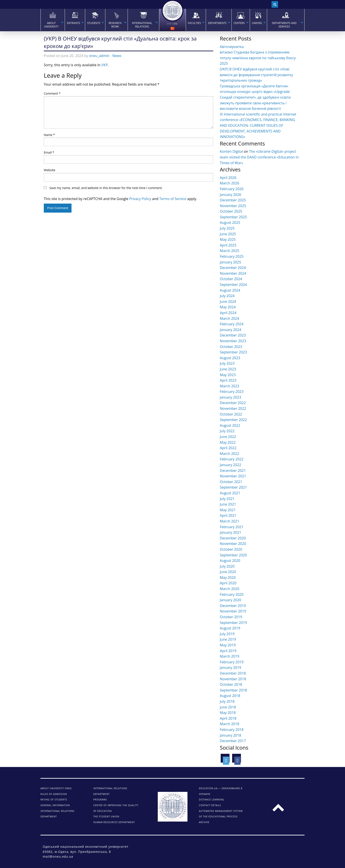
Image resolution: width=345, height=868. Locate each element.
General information (55, 805)
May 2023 (228, 375)
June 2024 (228, 302)
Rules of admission (54, 794)
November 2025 (233, 206)
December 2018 (233, 673)
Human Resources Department (114, 822)
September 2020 (233, 555)
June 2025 (228, 234)
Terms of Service (173, 199)
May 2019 (228, 645)
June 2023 (228, 369)
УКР (105, 65)
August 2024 (230, 290)
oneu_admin (99, 56)
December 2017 (233, 741)
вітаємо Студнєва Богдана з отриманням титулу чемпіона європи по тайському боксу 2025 (258, 58)
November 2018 (233, 679)
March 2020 (229, 589)
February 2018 (232, 730)
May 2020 (228, 577)
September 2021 (233, 487)
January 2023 (230, 397)
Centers (239, 23)
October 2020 (231, 549)
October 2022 (231, 414)
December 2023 (233, 335)
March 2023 (229, 386)
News (117, 56)
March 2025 (229, 251)
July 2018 (227, 701)
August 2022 (230, 425)
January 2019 (230, 668)
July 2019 (227, 634)
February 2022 (232, 459)
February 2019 (232, 662)
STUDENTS (94, 23)
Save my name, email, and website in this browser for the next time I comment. (106, 188)
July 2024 (227, 296)
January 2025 (230, 262)
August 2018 (230, 696)
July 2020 (227, 566)
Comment (52, 93)
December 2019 (233, 606)
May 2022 (228, 442)
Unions (257, 23)
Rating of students (54, 800)
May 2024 (228, 307)
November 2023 (233, 341)
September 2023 (233, 352)
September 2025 (233, 217)
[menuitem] (53, 20)
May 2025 (228, 239)
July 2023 (227, 363)
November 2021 (233, 476)
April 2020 (228, 583)
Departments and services (284, 25)
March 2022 (229, 454)
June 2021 (228, 504)
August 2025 (230, 223)
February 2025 (232, 256)
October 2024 (231, 279)
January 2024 (230, 330)
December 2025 (233, 200)
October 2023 (231, 347)
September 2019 (233, 623)
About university (51, 25)
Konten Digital (231, 151)
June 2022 (228, 437)
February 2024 (232, 324)
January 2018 (230, 735)
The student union (106, 817)
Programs (100, 800)
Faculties (195, 23)
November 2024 (233, 273)
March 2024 (229, 318)
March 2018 (229, 724)
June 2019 (228, 639)
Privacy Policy (140, 199)
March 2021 (229, 521)
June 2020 (228, 572)
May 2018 (228, 713)
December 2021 (233, 471)
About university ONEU (56, 788)
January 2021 (230, 532)
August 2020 (230, 561)
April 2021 (228, 515)
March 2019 (229, 656)
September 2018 (233, 690)
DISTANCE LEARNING (212, 800)
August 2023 (230, 358)
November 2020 (233, 544)
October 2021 (231, 482)
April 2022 (228, 448)
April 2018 (228, 718)
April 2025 (228, 245)
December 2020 (233, 538)
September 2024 (233, 285)
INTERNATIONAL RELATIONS (142, 25)
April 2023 (228, 380)
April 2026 (228, 178)
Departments (217, 23)
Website (50, 170)
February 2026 (232, 189)
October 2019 (231, 617)
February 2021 (232, 527)
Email (49, 152)
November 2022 (233, 408)
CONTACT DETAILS (210, 805)
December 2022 (233, 403)
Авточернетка (232, 47)
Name (49, 135)
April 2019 (228, 651)
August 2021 (230, 493)
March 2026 (229, 183)
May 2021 (228, 510)
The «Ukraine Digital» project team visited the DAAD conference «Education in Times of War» (259, 157)
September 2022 (233, 420)
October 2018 (231, 684)
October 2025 (231, 211)
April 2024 (228, 313)
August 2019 (230, 628)
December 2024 (233, 268)
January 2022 (230, 465)
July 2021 (227, 499)
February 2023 (232, 392)
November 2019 (233, 611)
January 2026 (230, 195)
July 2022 (227, 431)
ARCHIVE (204, 822)
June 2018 (228, 707)
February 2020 (232, 594)
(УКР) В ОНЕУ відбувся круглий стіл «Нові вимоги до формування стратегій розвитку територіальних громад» (256, 75)
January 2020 (230, 600)
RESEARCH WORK (115, 25)
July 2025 (227, 228)
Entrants (73, 23)
